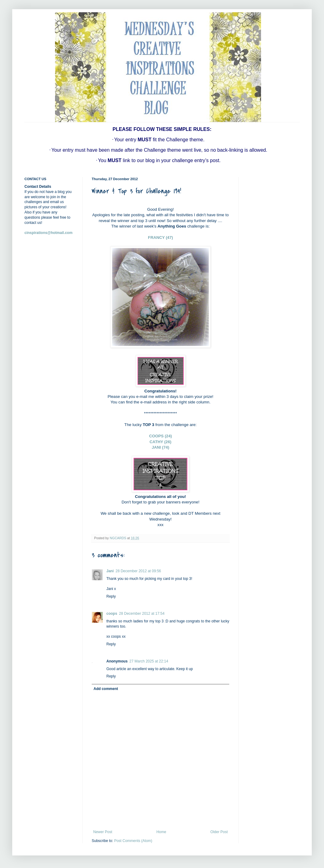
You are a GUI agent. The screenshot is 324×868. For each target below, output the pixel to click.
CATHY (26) (160, 442)
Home (161, 832)
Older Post (219, 832)
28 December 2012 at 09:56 (138, 571)
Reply (111, 596)
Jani (110, 571)
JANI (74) (160, 447)
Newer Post (103, 832)
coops (112, 614)
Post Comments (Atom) (133, 841)
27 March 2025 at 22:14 (149, 661)
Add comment (106, 689)
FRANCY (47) (160, 237)
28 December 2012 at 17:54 (142, 614)
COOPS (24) (161, 436)
